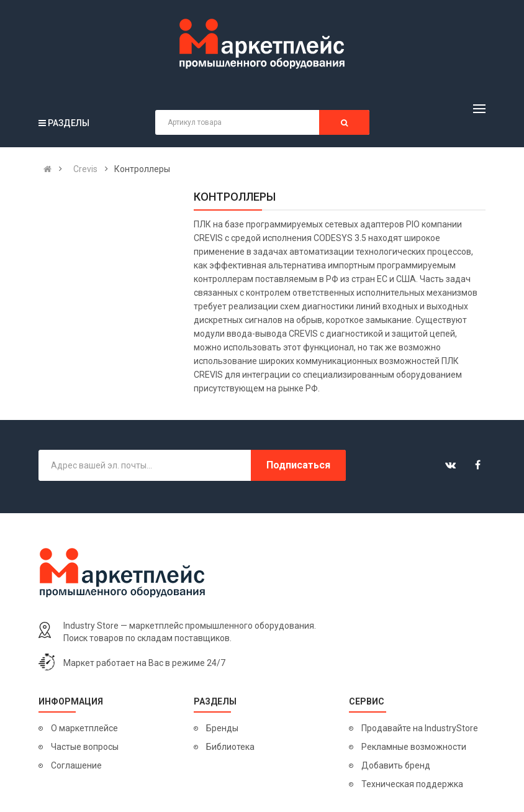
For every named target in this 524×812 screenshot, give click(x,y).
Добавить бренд (396, 765)
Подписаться (298, 465)
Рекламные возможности (414, 747)
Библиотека (230, 747)
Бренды (222, 728)
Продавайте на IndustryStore (420, 728)
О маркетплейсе (84, 728)
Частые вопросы (85, 747)
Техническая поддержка (412, 784)
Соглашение (76, 765)
